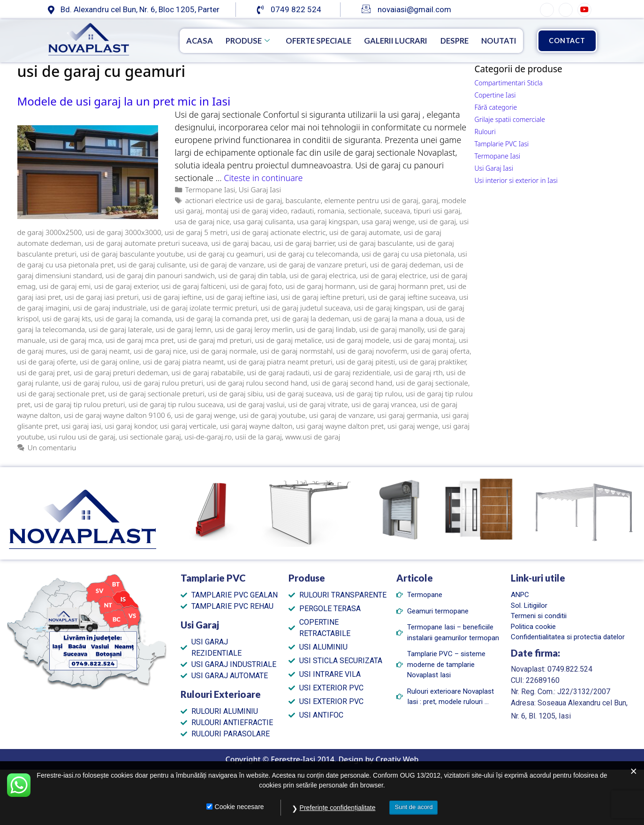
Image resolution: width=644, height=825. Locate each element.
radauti (302, 211)
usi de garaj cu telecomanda (313, 254)
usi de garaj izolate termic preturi (204, 308)
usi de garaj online (110, 362)
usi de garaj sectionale (432, 383)
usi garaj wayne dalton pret (340, 426)
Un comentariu (52, 447)
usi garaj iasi (81, 426)
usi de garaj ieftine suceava (412, 297)
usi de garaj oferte (47, 362)
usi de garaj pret (44, 372)
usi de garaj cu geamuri (225, 254)
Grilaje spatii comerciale (510, 119)
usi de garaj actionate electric (278, 232)
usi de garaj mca (75, 340)
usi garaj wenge (413, 426)
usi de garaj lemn (184, 329)
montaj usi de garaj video (247, 211)
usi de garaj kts (67, 318)
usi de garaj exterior (126, 286)
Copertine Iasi (495, 95)
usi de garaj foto (256, 286)
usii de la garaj (258, 437)
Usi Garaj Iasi (260, 189)
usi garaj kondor (130, 426)
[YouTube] (584, 10)
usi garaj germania (407, 415)
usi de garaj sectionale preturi (156, 394)
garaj (430, 200)
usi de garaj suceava (299, 394)
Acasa (179, 41)
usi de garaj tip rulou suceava (176, 404)
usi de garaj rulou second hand (257, 383)
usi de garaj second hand (351, 383)
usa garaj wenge (388, 221)
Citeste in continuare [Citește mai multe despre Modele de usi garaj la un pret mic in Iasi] (263, 178)
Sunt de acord (413, 807)
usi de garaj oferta (440, 351)
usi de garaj (437, 221)
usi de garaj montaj (424, 340)
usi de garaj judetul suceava (306, 308)
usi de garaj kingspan (389, 308)
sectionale (364, 211)
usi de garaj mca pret (140, 340)
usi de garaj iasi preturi (102, 297)
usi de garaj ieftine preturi (323, 297)
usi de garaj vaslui (256, 404)
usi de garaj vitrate (318, 404)
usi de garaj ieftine (172, 297)
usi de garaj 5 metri (196, 232)
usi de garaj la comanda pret (221, 318)
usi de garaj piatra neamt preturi (280, 362)
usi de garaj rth (418, 372)
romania (331, 211)
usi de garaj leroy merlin (254, 329)
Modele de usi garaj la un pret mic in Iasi (124, 101)
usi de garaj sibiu (235, 394)
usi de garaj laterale (121, 329)
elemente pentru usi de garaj (371, 200)
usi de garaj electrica (323, 275)
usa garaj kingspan (327, 221)
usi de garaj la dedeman (310, 318)
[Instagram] (566, 10)
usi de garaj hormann (320, 286)
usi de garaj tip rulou (369, 394)
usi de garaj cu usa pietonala (408, 254)
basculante (303, 200)
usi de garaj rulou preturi (163, 383)
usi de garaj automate (365, 232)
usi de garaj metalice (289, 340)
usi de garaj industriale (110, 308)
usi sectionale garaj (150, 437)
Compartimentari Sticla (509, 83)
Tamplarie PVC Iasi (502, 144)
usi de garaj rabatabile (208, 372)
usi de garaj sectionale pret (61, 394)
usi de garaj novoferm (372, 351)
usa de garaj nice (202, 221)
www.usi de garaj (313, 437)
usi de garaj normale (223, 351)
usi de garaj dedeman (405, 265)
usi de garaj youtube (272, 415)
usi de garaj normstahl (296, 351)
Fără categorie (496, 107)
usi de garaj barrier (304, 243)
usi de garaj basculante (376, 243)
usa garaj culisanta (263, 221)
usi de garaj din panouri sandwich (160, 275)
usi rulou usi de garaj (81, 437)
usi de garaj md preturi (214, 340)
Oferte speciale (304, 41)
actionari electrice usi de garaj (234, 200)
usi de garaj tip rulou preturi (79, 404)
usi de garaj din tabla (252, 275)
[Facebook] (547, 10)
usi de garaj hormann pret (401, 286)
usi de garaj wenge (205, 415)
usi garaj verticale (188, 426)
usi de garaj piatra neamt (183, 362)
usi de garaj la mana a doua (397, 318)
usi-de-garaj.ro (208, 437)
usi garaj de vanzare (341, 415)
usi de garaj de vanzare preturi (317, 265)
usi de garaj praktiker (432, 362)
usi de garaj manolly (392, 329)
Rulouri (485, 132)
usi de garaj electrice (393, 275)
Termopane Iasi (210, 189)
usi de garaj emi (65, 286)
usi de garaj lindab (326, 329)
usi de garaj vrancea (384, 404)
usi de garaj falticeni (194, 286)
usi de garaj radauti (278, 372)
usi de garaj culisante (152, 265)
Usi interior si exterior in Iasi (516, 180)
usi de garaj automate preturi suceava (146, 243)
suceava (397, 211)
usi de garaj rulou (90, 383)
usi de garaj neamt (100, 351)
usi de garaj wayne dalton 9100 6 (117, 415)
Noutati (498, 41)
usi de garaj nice (160, 351)
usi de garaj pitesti (365, 362)
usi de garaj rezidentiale (351, 372)
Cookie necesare (239, 807)
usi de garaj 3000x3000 (123, 232)
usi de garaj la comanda (133, 318)
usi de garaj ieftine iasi (242, 297)
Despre (450, 41)
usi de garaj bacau (241, 243)
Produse (229, 41)
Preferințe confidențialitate (338, 808)
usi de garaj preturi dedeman (121, 372)
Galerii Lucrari (387, 41)
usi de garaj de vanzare (227, 265)
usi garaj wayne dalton (256, 426)
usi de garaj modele (357, 340)
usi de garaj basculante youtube (132, 254)
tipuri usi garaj (437, 211)
